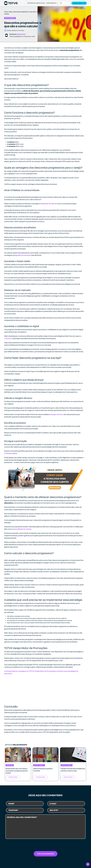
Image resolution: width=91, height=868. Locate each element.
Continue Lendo (13, 777)
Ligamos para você (79, 3)
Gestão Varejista (10, 18)
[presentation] (45, 845)
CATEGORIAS (51, 3)
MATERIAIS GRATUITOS (36, 3)
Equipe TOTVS (21, 34)
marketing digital (11, 453)
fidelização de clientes (49, 204)
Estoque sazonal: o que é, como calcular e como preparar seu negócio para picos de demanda (17, 771)
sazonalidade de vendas (22, 529)
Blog (11, 12)
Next (88, 764)
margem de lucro (57, 414)
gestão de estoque (23, 255)
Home (6, 12)
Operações (10, 765)
